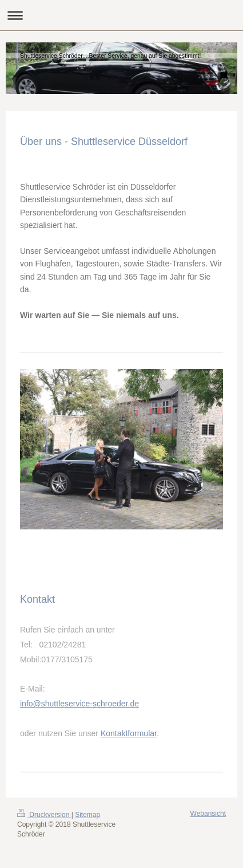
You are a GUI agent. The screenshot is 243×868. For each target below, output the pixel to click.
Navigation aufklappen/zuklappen (121, 15)
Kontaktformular (129, 733)
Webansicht (208, 814)
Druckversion (44, 815)
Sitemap (87, 815)
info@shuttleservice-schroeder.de (79, 704)
